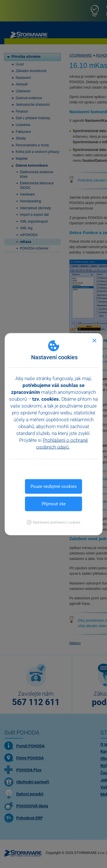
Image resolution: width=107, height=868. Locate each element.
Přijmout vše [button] (54, 504)
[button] (53, 522)
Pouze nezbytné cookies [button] (54, 486)
